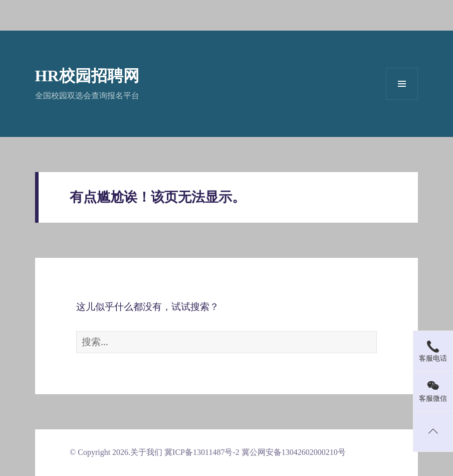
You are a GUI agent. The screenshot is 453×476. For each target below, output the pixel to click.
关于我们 (146, 452)
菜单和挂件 (402, 84)
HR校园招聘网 (87, 76)
